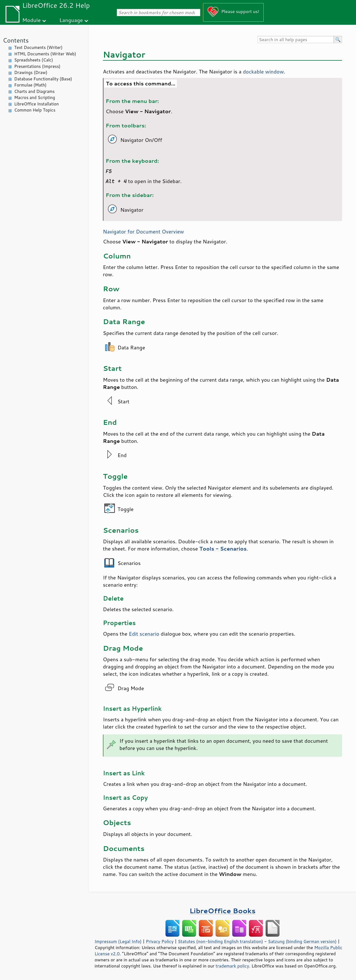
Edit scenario (144, 634)
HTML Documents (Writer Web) (45, 54)
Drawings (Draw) (31, 72)
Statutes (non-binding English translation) (220, 941)
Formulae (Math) (30, 85)
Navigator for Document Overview (143, 231)
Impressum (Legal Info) (118, 941)
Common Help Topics (35, 110)
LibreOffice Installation (36, 104)
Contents (16, 40)
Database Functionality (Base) (43, 79)
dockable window (263, 71)
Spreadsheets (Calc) (34, 60)
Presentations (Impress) (37, 66)
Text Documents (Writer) (38, 47)
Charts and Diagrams (34, 91)
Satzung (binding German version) (302, 941)
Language (71, 20)
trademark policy (232, 966)
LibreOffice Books (222, 911)
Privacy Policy (160, 941)
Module (31, 20)
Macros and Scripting (35, 97)
